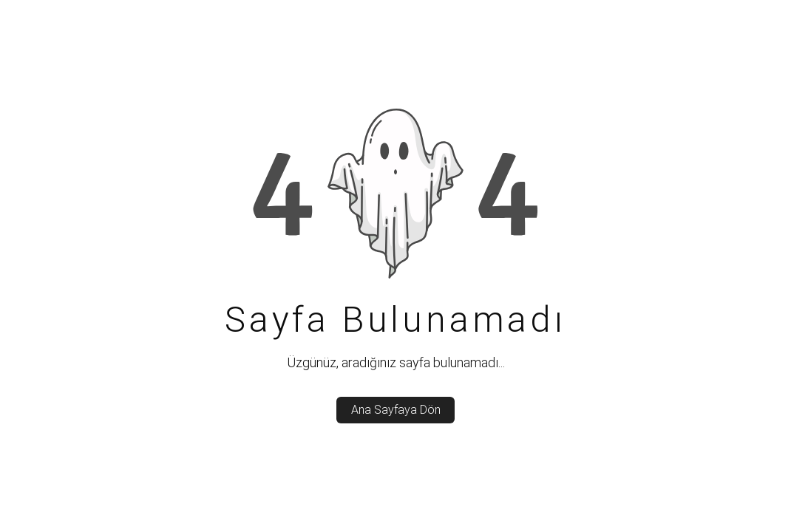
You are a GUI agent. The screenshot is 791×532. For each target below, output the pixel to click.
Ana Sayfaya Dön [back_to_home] (396, 410)
